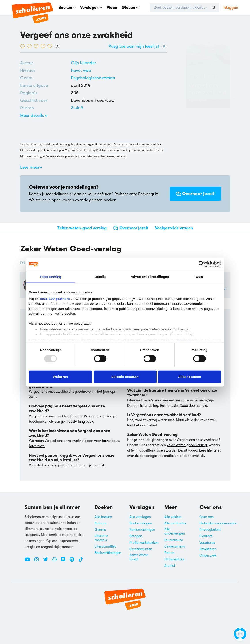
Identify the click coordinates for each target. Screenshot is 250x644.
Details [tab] (100, 277)
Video (112, 8)
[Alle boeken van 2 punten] (77, 108)
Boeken (67, 8)
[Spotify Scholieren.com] (74, 561)
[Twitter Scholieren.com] (47, 561)
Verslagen (91, 8)
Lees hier (206, 450)
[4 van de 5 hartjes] (44, 46)
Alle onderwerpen (175, 531)
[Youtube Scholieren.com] (29, 561)
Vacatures (207, 543)
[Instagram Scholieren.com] (38, 561)
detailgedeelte (188, 340)
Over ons (206, 517)
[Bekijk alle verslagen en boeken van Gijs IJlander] (83, 63)
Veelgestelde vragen (174, 228)
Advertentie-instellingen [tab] (150, 277)
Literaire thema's (101, 538)
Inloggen (230, 8)
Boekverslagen (141, 523)
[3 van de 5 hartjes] (37, 46)
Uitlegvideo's (174, 559)
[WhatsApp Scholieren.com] (56, 561)
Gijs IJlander (83, 63)
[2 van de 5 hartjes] (30, 46)
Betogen (136, 536)
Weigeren (60, 377)
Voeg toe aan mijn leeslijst (138, 46)
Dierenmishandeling (143, 406)
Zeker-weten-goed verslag (82, 228)
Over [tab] (200, 277)
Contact (206, 536)
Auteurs (100, 523)
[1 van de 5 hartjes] (24, 46)
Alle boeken (103, 517)
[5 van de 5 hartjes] (51, 46)
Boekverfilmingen (108, 553)
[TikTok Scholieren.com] (81, 561)
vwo (87, 70)
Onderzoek (208, 555)
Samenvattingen (142, 530)
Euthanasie (169, 406)
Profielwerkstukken (144, 543)
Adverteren (208, 549)
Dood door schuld (193, 406)
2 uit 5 (77, 108)
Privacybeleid (210, 530)
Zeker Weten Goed (139, 557)
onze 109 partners (55, 298)
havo (77, 70)
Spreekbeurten (141, 549)
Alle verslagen (140, 517)
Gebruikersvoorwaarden (218, 523)
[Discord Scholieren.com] (65, 561)
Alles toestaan (190, 377)
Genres (100, 530)
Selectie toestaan (125, 377)
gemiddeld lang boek (77, 422)
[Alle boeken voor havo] (77, 70)
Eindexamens (175, 546)
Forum (169, 553)
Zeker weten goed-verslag (187, 445)
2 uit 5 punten (73, 465)
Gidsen (130, 8)
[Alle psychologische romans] (93, 78)
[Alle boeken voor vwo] (87, 70)
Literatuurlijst (105, 546)
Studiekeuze (174, 540)
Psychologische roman (93, 78)
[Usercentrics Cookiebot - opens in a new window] (202, 264)
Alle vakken (173, 517)
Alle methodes (175, 523)
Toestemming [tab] (51, 277)
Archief (170, 566)
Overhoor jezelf (195, 194)
